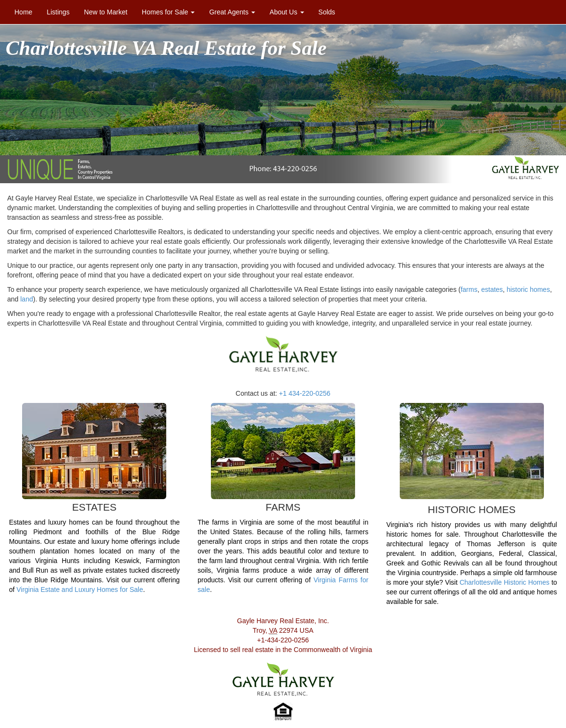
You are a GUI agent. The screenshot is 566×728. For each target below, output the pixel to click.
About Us (287, 12)
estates (492, 289)
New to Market (106, 12)
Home (23, 12)
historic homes (528, 289)
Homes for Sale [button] (168, 12)
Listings (62, 11)
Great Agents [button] (232, 12)
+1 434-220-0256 (305, 393)
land (26, 299)
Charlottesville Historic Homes (504, 582)
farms (469, 289)
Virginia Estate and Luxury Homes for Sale (80, 590)
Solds (327, 12)
